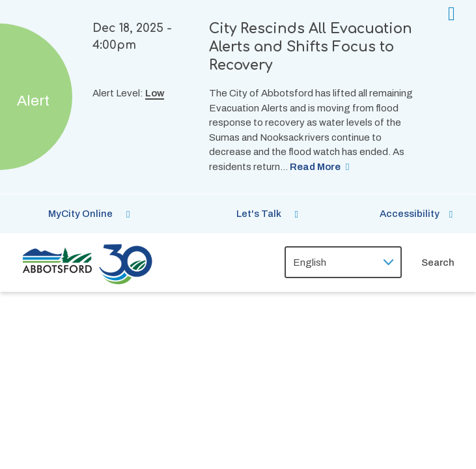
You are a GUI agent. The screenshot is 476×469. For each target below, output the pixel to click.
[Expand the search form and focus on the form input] (449, 263)
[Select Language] (343, 262)
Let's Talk (259, 214)
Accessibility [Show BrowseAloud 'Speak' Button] (410, 214)
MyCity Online (80, 214)
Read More (315, 167)
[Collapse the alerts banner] (452, 14)
